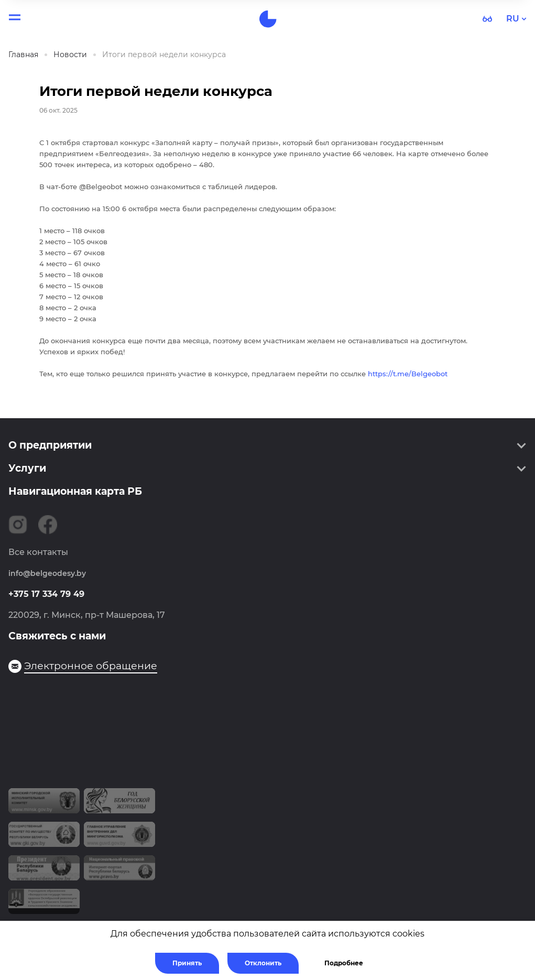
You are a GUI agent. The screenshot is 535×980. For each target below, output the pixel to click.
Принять (187, 963)
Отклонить (263, 963)
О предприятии (50, 445)
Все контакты (38, 552)
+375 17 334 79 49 (46, 594)
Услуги (27, 468)
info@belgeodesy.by (47, 573)
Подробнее (344, 963)
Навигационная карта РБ (75, 491)
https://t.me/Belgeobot (408, 374)
